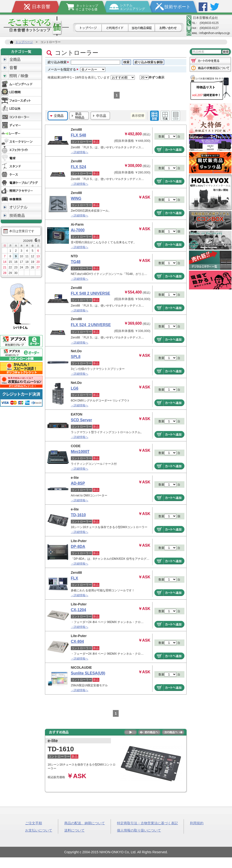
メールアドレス (208, 33)
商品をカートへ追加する (169, 150)
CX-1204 (78, 610)
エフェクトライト (21, 150)
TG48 (76, 262)
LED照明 (21, 92)
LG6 (75, 388)
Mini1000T (80, 452)
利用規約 (197, 823)
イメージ (165, 116)
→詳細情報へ (80, 152)
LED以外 (21, 109)
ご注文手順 (34, 823)
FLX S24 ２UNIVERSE (91, 325)
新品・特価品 (79, 116)
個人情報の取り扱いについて (139, 830)
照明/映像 (21, 76)
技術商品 (21, 215)
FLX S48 (78, 135)
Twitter (215, 7)
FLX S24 (78, 167)
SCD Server (81, 420)
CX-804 (77, 642)
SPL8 (76, 357)
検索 (126, 62)
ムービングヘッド (21, 84)
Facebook (203, 7)
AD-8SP (78, 483)
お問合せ (169, 28)
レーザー (21, 133)
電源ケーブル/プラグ (21, 183)
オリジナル (21, 207)
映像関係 (21, 199)
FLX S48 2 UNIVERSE (91, 293)
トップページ (88, 28)
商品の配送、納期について (85, 823)
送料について (74, 830)
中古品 (100, 116)
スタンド (21, 166)
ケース (21, 174)
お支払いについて (39, 830)
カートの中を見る (210, 60)
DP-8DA (78, 547)
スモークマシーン (21, 142)
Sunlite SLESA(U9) (88, 673)
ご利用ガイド (115, 28)
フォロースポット (21, 100)
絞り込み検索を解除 (149, 62)
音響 (21, 68)
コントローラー (21, 117)
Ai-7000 (78, 230)
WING (76, 198)
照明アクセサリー (21, 191)
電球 (21, 158)
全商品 (21, 59)
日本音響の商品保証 (142, 28)
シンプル (176, 116)
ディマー (21, 125)
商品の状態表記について (210, 68)
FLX (74, 578)
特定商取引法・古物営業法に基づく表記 (147, 823)
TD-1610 (78, 515)
